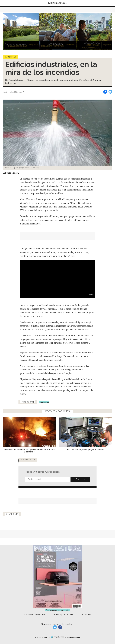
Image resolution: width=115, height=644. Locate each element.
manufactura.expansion (60, 627)
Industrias (10, 57)
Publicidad (86, 614)
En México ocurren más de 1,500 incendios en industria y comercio (29, 451)
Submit (80, 479)
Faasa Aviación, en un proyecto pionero (86, 450)
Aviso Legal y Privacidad (35, 614)
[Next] (110, 32)
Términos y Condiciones (63, 614)
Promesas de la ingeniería (58, 610)
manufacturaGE (55, 627)
